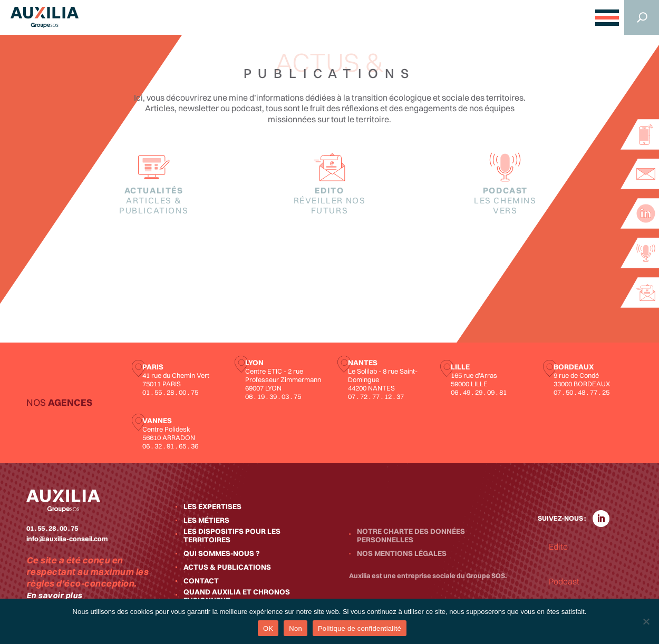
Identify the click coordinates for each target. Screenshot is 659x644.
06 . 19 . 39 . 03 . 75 (273, 396)
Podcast (505, 201)
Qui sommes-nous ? (222, 553)
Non (295, 628)
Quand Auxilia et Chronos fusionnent (237, 596)
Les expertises (212, 506)
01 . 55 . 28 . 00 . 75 (170, 392)
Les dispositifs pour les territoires (232, 535)
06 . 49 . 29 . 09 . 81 (479, 392)
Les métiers (206, 520)
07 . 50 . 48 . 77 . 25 (582, 392)
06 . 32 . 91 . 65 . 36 (170, 446)
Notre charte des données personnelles (411, 535)
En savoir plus (54, 595)
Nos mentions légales (402, 553)
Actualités (154, 201)
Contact (201, 581)
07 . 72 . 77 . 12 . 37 (376, 396)
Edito (329, 201)
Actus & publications (227, 567)
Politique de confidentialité (360, 628)
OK (268, 628)
